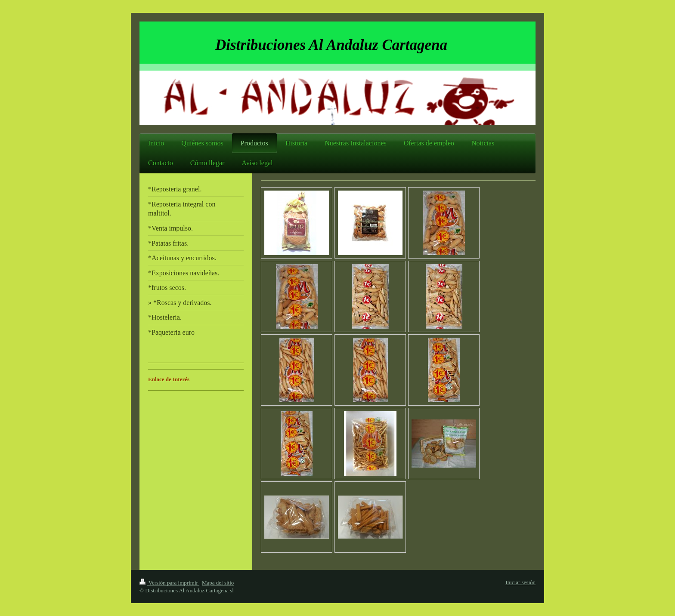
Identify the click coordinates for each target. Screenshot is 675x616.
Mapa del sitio (218, 583)
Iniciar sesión (520, 582)
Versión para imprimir (169, 583)
